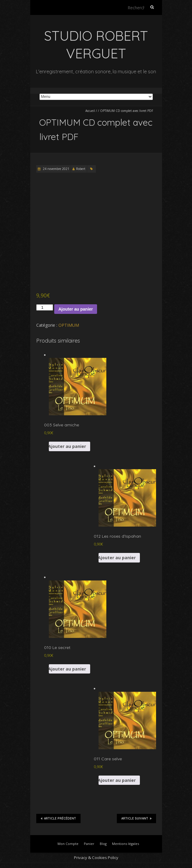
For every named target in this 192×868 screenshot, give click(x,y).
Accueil (90, 111)
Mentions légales (126, 844)
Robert (81, 169)
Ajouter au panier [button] (68, 446)
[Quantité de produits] (45, 307)
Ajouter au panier (76, 309)
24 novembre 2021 (56, 169)
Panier (89, 844)
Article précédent (58, 818)
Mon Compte (68, 844)
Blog (103, 844)
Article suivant (136, 818)
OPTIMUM (69, 325)
